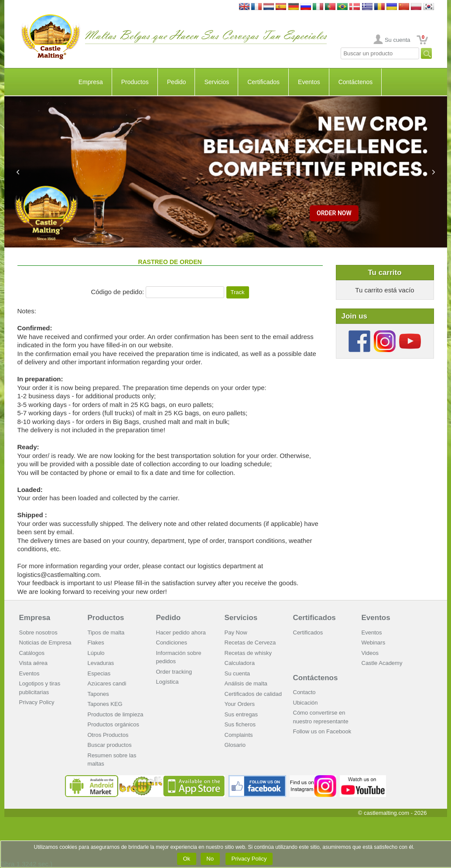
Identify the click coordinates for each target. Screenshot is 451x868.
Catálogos (32, 653)
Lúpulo (96, 653)
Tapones (98, 694)
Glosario (235, 745)
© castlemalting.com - (393, 813)
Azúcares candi (107, 683)
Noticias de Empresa (45, 643)
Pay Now (236, 632)
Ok (187, 859)
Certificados (263, 82)
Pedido (177, 82)
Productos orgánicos (114, 724)
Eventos (309, 82)
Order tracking (174, 672)
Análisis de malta (246, 683)
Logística (167, 682)
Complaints (239, 735)
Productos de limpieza (116, 714)
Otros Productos (108, 735)
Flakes (96, 643)
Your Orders (240, 704)
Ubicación (306, 703)
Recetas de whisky (248, 653)
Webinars (374, 643)
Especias (99, 673)
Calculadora (240, 663)
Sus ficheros (240, 724)
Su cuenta (398, 40)
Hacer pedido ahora (181, 632)
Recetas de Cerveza (250, 643)
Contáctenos (356, 82)
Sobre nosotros (38, 632)
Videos (370, 653)
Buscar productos (110, 745)
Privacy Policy (37, 702)
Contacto (304, 692)
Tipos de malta (106, 632)
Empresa (91, 82)
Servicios (217, 82)
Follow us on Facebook (322, 731)
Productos (135, 82)
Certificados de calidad (253, 694)
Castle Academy (382, 663)
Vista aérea (34, 663)
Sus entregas (241, 714)
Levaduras (101, 663)
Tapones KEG (105, 704)
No (210, 859)
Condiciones (172, 643)
